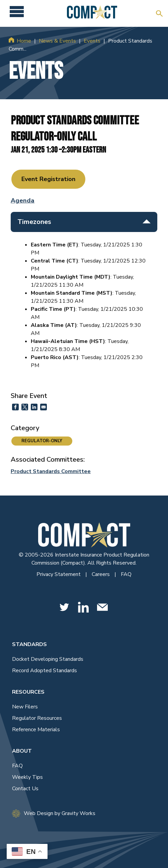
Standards (29, 644)
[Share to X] (25, 407)
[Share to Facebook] (15, 407)
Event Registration (48, 179)
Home (24, 41)
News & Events (57, 41)
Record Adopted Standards (45, 671)
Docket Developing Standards (48, 659)
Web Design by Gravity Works (54, 814)
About (22, 751)
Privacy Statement (59, 574)
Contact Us (25, 789)
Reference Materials (36, 730)
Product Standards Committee (51, 471)
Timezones (84, 222)
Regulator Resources (37, 718)
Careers (101, 574)
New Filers (25, 707)
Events (92, 41)
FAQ (126, 574)
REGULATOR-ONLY (42, 441)
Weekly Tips (27, 777)
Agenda (23, 200)
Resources (28, 692)
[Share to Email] (44, 407)
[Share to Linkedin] (34, 407)
